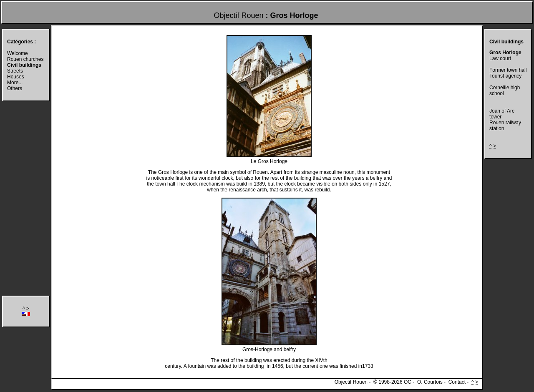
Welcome (18, 53)
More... (15, 83)
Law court (500, 58)
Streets (15, 71)
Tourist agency (505, 76)
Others (15, 88)
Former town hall (508, 70)
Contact (457, 382)
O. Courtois (430, 382)
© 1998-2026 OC (392, 382)
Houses (16, 77)
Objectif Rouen (238, 15)
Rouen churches (25, 59)
